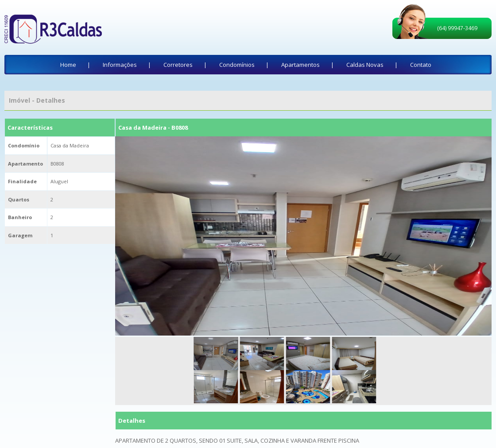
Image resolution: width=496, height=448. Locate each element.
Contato (421, 65)
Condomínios (237, 65)
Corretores (178, 65)
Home (68, 65)
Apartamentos (300, 65)
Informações (120, 65)
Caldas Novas (365, 65)
